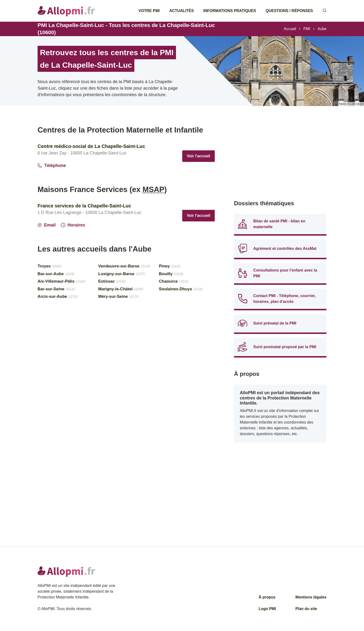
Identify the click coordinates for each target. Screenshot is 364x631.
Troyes (49, 266)
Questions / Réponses (289, 11)
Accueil (290, 29)
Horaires (73, 225)
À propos (267, 597)
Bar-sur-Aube (56, 274)
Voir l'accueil (198, 156)
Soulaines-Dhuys (181, 289)
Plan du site (306, 609)
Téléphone (52, 166)
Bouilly (171, 274)
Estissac (112, 281)
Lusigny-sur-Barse (122, 274)
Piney (170, 266)
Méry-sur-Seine (118, 296)
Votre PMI (149, 11)
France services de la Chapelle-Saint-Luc (84, 206)
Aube (322, 29)
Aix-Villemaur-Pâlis (61, 281)
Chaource (174, 281)
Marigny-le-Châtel (121, 289)
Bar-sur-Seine (56, 289)
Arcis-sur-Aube (58, 296)
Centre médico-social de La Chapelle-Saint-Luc (91, 146)
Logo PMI (267, 609)
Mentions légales (311, 597)
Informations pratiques (230, 11)
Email (47, 225)
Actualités (181, 11)
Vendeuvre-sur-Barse (124, 266)
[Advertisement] (280, 159)
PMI (307, 29)
